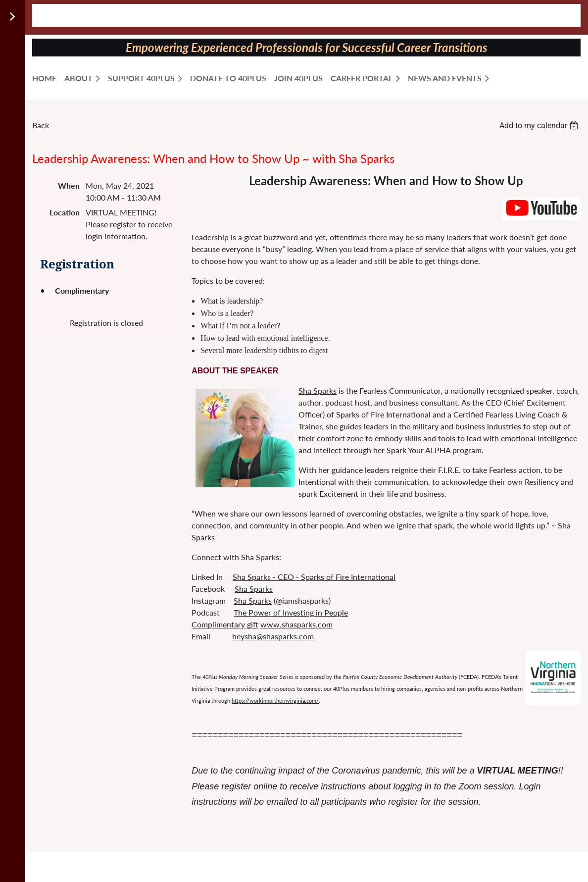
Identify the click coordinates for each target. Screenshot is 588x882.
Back (41, 125)
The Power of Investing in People (291, 612)
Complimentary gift (225, 624)
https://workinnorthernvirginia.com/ (275, 700)
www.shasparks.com (296, 624)
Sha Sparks (318, 390)
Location (65, 212)
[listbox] (540, 126)
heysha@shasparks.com (273, 636)
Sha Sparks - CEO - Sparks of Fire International (314, 577)
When (69, 185)
